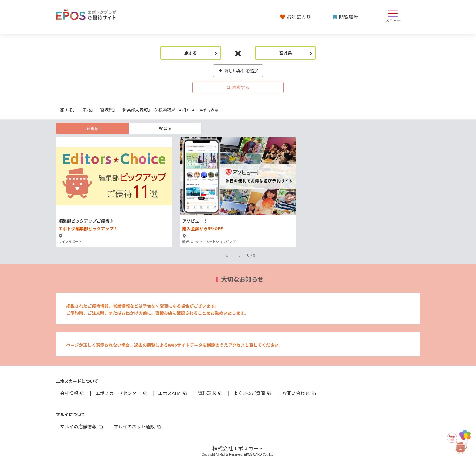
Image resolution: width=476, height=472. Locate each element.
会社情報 (73, 393)
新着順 (92, 128)
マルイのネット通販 (138, 426)
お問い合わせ (300, 393)
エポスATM (173, 393)
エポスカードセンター (122, 393)
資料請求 (211, 393)
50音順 (165, 128)
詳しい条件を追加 (238, 71)
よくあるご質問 (253, 393)
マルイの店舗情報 (82, 426)
